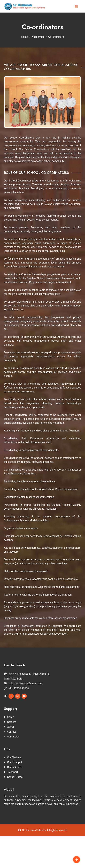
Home (25, 37)
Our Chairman (13, 757)
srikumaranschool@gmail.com (23, 684)
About (9, 727)
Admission (12, 737)
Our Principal (13, 762)
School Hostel (14, 777)
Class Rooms (13, 767)
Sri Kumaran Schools (34, 830)
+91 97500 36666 (16, 688)
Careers (10, 722)
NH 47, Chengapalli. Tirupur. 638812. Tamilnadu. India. (27, 676)
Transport (11, 772)
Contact (10, 732)
